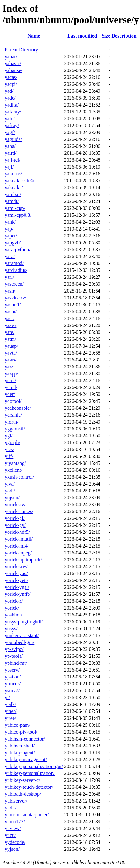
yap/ (9, 229)
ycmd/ (11, 387)
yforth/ (12, 422)
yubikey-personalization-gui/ (34, 766)
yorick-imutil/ (19, 539)
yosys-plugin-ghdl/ (24, 622)
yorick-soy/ (16, 567)
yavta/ (11, 353)
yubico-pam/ (17, 725)
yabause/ (14, 70)
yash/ (10, 291)
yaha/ (10, 146)
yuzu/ (10, 835)
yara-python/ (18, 249)
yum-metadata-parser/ (27, 815)
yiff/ (9, 456)
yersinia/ (13, 415)
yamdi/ (12, 201)
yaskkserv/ (15, 298)
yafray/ (12, 125)
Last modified (82, 36)
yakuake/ (14, 187)
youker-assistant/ (22, 635)
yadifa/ (12, 105)
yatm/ (10, 339)
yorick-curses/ (19, 511)
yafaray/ (13, 112)
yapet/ (11, 236)
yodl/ (10, 491)
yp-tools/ (14, 656)
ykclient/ (14, 470)
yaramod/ (14, 263)
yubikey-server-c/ (22, 780)
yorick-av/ (15, 504)
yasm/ (11, 312)
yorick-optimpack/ (23, 560)
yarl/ (9, 277)
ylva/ (10, 484)
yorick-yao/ (16, 573)
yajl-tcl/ (13, 160)
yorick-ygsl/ (17, 587)
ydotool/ (13, 401)
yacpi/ (11, 84)
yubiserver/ (16, 801)
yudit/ (11, 808)
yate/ (10, 332)
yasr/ (10, 318)
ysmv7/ (12, 691)
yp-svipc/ (14, 649)
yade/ (10, 98)
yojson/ (12, 498)
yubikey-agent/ (20, 753)
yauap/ (11, 346)
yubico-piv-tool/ (21, 732)
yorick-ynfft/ (17, 594)
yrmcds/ (13, 684)
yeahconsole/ (18, 408)
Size (106, 36)
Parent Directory (21, 50)
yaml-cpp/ (15, 208)
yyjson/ (12, 849)
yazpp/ (11, 374)
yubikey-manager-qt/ (26, 759)
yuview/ (13, 828)
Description (124, 36)
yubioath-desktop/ (23, 794)
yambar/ (13, 194)
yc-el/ (10, 380)
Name (34, 36)
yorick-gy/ (15, 525)
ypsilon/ (13, 677)
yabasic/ (13, 63)
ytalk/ (10, 704)
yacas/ (11, 77)
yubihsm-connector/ (25, 739)
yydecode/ (15, 842)
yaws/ (11, 360)
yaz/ (9, 367)
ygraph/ (12, 442)
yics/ (9, 449)
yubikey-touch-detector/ (29, 787)
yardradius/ (16, 270)
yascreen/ (14, 284)
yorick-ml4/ (17, 546)
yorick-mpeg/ (18, 553)
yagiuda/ (13, 139)
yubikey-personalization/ (30, 773)
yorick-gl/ (15, 518)
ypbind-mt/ (16, 663)
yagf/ (10, 132)
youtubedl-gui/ (20, 642)
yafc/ (10, 119)
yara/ (10, 256)
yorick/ (12, 608)
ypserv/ (12, 670)
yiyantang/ (15, 463)
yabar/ (11, 57)
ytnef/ (11, 711)
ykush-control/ (19, 477)
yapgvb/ (13, 243)
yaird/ (11, 153)
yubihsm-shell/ (20, 746)
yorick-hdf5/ (17, 532)
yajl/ (9, 167)
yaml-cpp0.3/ (18, 215)
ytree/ (10, 718)
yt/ (7, 697)
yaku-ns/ (13, 174)
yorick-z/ (14, 601)
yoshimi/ (14, 615)
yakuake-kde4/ (20, 181)
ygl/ (9, 436)
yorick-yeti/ (17, 580)
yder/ (10, 394)
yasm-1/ (13, 305)
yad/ (9, 91)
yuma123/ (15, 821)
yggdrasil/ (15, 429)
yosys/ (11, 629)
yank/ (10, 222)
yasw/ (11, 325)
